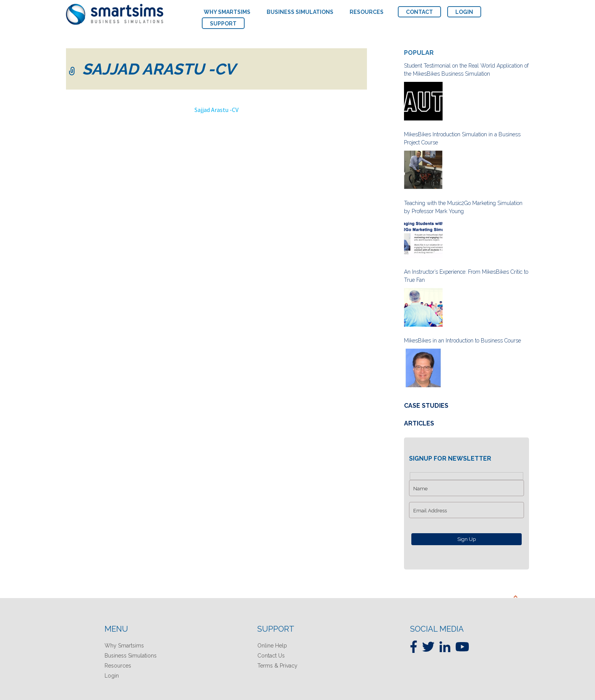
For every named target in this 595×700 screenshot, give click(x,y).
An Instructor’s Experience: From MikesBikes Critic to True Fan (466, 276)
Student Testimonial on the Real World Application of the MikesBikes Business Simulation (466, 70)
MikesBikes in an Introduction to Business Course (462, 341)
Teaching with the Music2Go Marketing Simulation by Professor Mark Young (463, 207)
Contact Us (271, 656)
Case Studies (426, 406)
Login (112, 676)
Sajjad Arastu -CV (216, 110)
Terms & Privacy (277, 666)
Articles (419, 423)
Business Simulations (131, 656)
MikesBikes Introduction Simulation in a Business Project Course (462, 138)
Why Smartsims (124, 646)
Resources (118, 666)
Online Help (272, 646)
